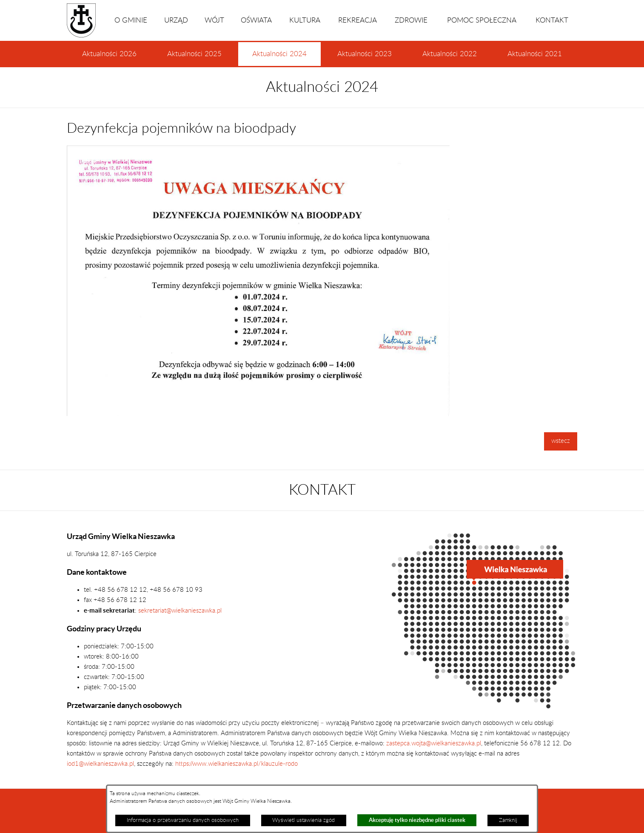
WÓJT (214, 20)
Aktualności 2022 (450, 54)
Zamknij (508, 820)
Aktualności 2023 (365, 54)
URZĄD (176, 20)
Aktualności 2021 (535, 54)
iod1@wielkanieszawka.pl (100, 764)
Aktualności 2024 (279, 58)
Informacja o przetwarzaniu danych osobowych (183, 820)
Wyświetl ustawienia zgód (303, 820)
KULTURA (305, 20)
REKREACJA (358, 20)
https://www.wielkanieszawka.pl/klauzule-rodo (236, 764)
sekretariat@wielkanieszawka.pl (180, 611)
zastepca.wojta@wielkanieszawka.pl (434, 743)
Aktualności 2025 (194, 54)
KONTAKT (552, 20)
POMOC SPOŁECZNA (482, 20)
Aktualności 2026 (109, 54)
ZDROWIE (411, 20)
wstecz (561, 441)
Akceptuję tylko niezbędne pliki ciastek (417, 820)
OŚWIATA (256, 20)
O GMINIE (131, 20)
